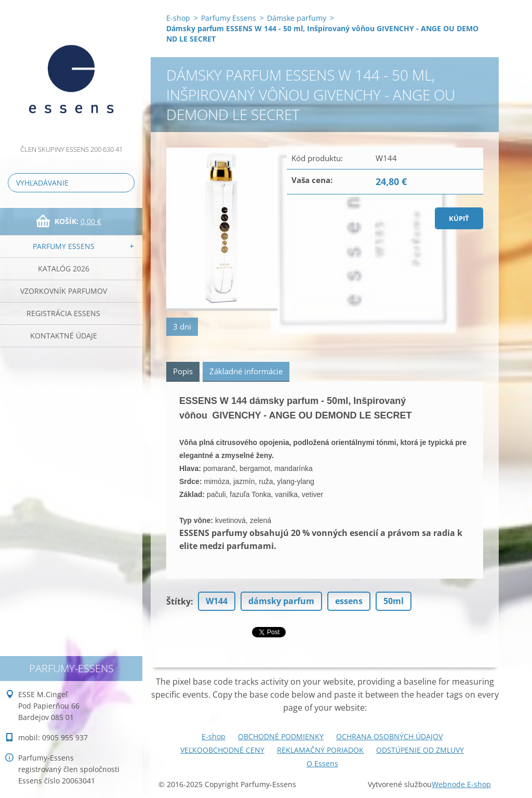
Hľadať (125, 183)
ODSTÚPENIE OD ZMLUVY (420, 750)
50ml (394, 601)
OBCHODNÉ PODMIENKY (281, 736)
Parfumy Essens (64, 246)
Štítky (178, 601)
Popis (183, 371)
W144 (217, 601)
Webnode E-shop (461, 784)
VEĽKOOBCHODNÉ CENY (222, 750)
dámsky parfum (281, 601)
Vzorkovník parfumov (64, 291)
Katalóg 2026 (64, 269)
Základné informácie (246, 371)
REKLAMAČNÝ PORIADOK (320, 750)
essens (349, 601)
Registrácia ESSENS (63, 313)
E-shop (178, 18)
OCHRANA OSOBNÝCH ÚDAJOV (389, 736)
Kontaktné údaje (64, 336)
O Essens (322, 763)
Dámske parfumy (297, 18)
